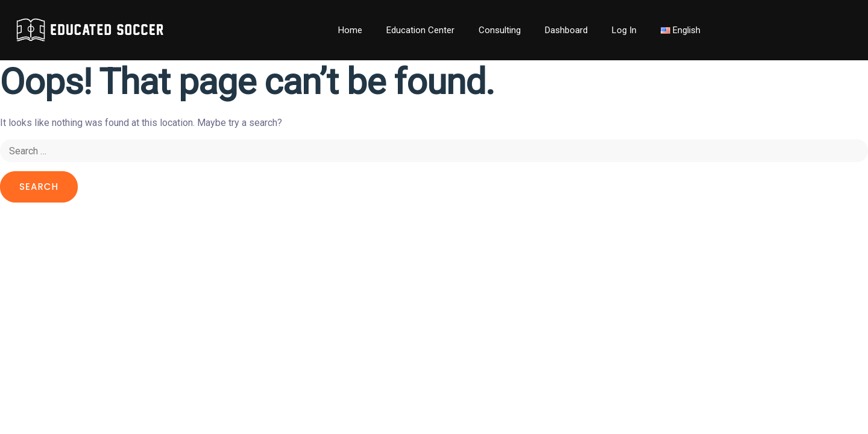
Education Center (420, 30)
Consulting (500, 30)
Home (350, 30)
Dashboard (566, 30)
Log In (624, 30)
